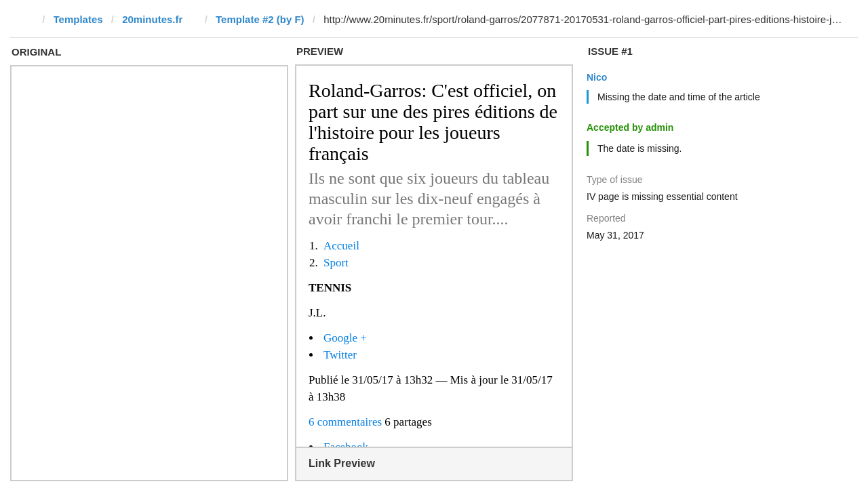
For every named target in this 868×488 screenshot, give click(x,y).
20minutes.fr (152, 19)
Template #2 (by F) (260, 19)
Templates (78, 19)
